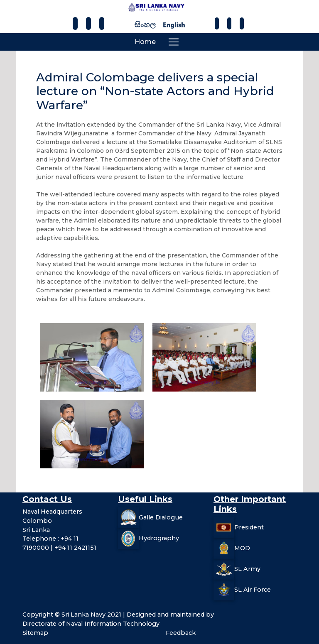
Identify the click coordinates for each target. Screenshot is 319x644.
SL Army (247, 569)
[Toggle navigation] (174, 42)
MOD (242, 548)
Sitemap (35, 633)
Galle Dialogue (161, 517)
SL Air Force (253, 590)
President (249, 527)
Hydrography (159, 538)
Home (145, 42)
